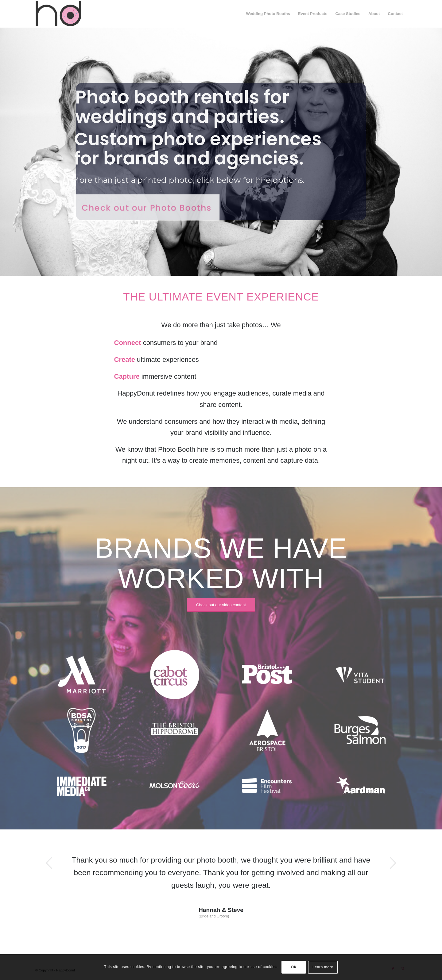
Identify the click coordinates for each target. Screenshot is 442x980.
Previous (49, 863)
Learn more (323, 967)
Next (393, 863)
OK (294, 967)
